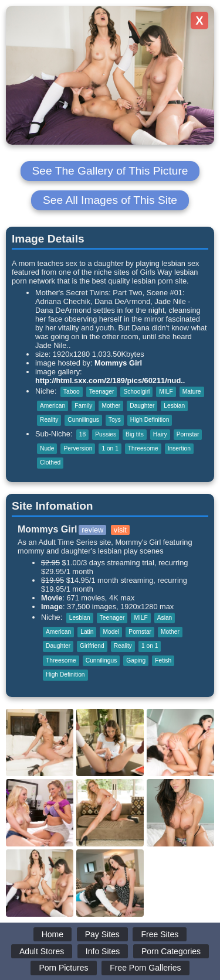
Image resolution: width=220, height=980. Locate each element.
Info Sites (103, 951)
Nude (47, 448)
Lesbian (174, 406)
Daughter (142, 406)
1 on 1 (110, 448)
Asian (165, 618)
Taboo (72, 392)
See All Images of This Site (110, 200)
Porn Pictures (63, 968)
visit (120, 530)
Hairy (160, 434)
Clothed (50, 462)
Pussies (106, 434)
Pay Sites (102, 934)
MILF (166, 392)
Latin (87, 632)
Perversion (78, 448)
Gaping (136, 660)
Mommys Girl (118, 363)
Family (83, 406)
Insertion (179, 448)
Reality (49, 420)
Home (53, 934)
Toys (115, 420)
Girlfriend (92, 646)
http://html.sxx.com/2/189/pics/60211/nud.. (110, 380)
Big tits (135, 434)
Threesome (143, 448)
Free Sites (160, 934)
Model (111, 632)
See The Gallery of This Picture (110, 171)
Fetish (163, 660)
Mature (192, 392)
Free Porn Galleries (145, 968)
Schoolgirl (136, 392)
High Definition (150, 420)
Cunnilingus (83, 420)
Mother (111, 406)
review (92, 530)
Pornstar (188, 434)
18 (82, 434)
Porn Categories (171, 951)
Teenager (102, 392)
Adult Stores (42, 951)
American (53, 406)
